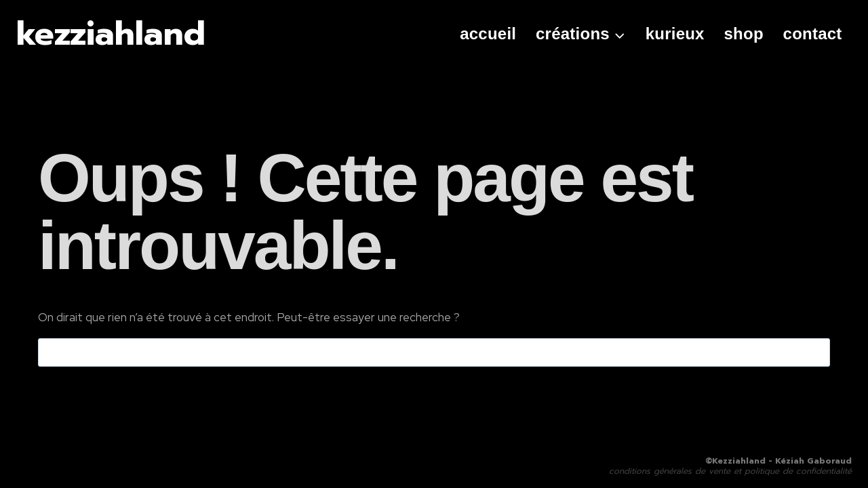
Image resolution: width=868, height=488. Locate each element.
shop (744, 34)
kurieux (675, 34)
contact (813, 34)
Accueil (488, 34)
